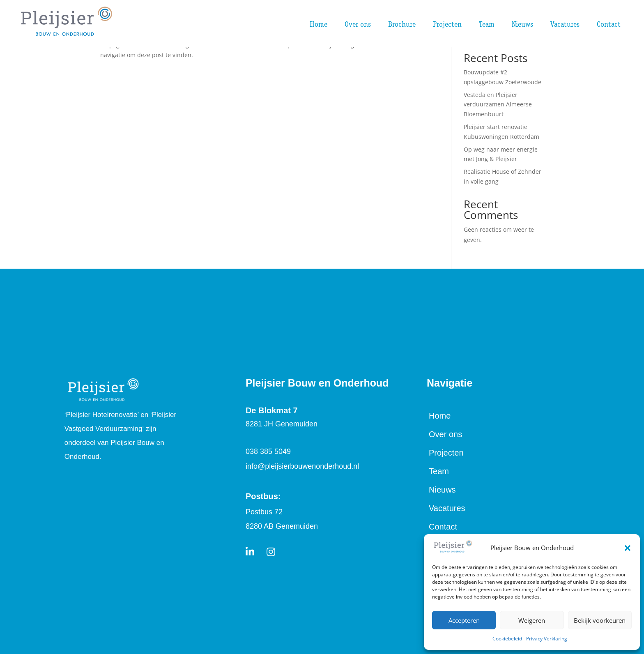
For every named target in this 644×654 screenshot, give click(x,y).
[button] (628, 548)
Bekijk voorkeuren (600, 620)
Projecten (446, 453)
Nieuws (442, 490)
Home (440, 416)
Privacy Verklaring (547, 639)
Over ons (445, 434)
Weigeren (532, 620)
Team (439, 471)
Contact (443, 527)
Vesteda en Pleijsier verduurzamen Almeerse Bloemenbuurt (498, 105)
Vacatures (447, 508)
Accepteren (464, 620)
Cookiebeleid (507, 639)
